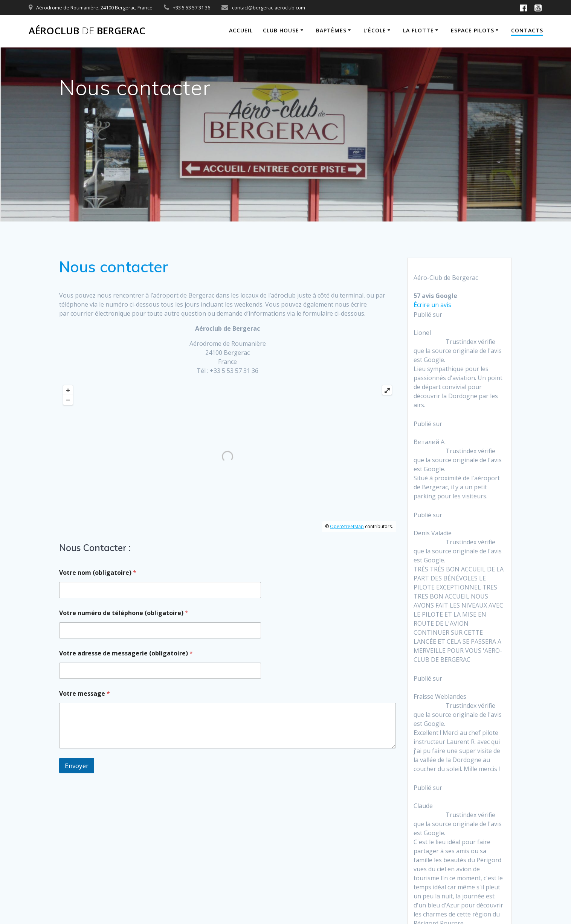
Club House (281, 30)
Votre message (85, 694)
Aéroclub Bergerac (87, 31)
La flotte (418, 30)
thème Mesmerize (466, 889)
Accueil (241, 30)
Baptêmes (331, 30)
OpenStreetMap (347, 526)
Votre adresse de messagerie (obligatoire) (126, 653)
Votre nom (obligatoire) (98, 573)
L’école (375, 30)
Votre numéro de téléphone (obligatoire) (124, 613)
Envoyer (77, 766)
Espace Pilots (473, 30)
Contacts (527, 30)
